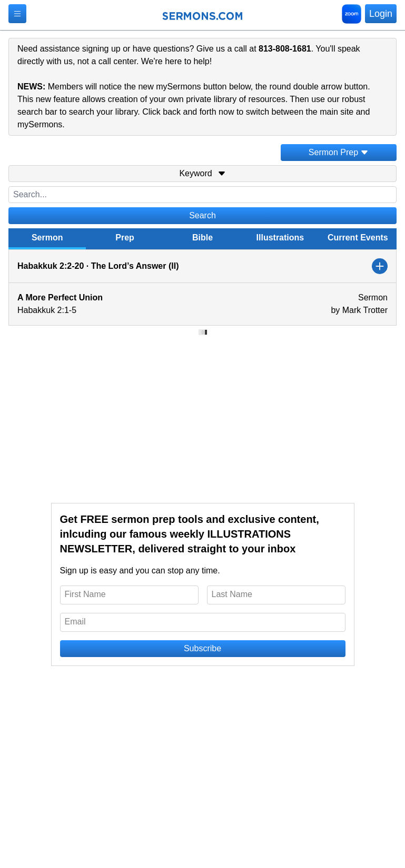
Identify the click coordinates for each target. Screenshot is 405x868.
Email (75, 622)
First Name (85, 594)
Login (381, 14)
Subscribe (203, 648)
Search (203, 215)
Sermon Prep (339, 152)
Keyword (202, 173)
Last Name (232, 594)
